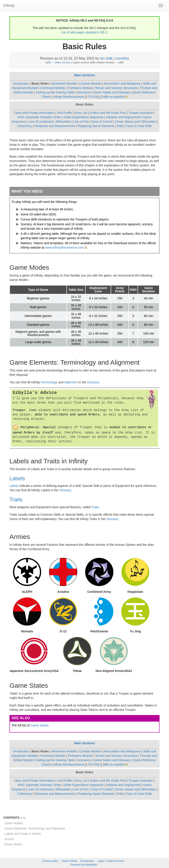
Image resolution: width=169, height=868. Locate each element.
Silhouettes (63, 122)
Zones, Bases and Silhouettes (135, 122)
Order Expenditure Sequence (84, 117)
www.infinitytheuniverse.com (64, 247)
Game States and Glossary (112, 92)
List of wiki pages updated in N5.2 (84, 32)
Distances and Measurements (55, 126)
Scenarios (84, 92)
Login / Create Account (111, 861)
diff (48, 62)
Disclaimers (87, 861)
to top (23, 818)
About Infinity (69, 861)
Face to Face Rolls (139, 126)
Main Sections (84, 75)
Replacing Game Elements (96, 126)
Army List (81, 113)
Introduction (21, 84)
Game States (39, 725)
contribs (121, 58)
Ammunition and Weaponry (122, 84)
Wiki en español (114, 97)
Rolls (120, 126)
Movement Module (64, 84)
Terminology (49, 382)
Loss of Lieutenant (40, 122)
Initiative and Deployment (123, 117)
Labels (17, 478)
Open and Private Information (34, 113)
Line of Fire (81, 122)
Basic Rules (40, 84)
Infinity (9, 5)
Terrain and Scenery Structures (116, 88)
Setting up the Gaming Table (55, 92)
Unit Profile (64, 113)
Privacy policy (50, 861)
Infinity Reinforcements (69, 97)
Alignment (71, 382)
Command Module (53, 88)
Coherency (25, 126)
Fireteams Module (80, 88)
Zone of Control (102, 122)
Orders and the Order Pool (108, 113)
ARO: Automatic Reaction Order (39, 117)
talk (110, 58)
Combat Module (90, 84)
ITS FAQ (94, 97)
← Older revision (61, 62)
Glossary (93, 382)
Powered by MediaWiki (84, 865)
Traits (16, 500)
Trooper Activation (141, 113)
